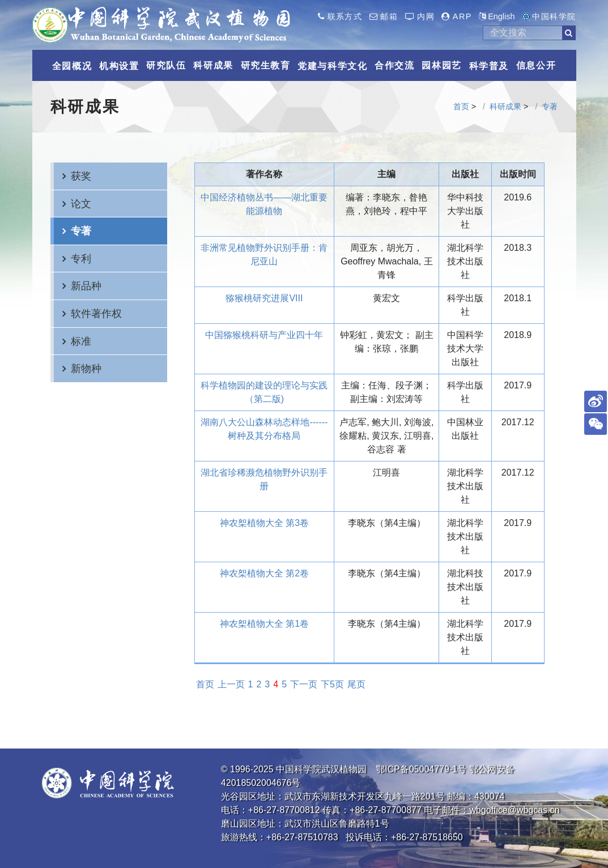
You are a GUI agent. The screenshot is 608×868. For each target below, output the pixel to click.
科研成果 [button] (213, 65)
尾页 (356, 684)
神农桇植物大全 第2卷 (264, 573)
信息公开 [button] (536, 65)
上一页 (231, 684)
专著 (550, 106)
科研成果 (505, 106)
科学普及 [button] (489, 66)
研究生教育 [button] (266, 65)
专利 (81, 258)
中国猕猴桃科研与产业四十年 (264, 335)
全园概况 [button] (72, 66)
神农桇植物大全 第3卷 (264, 523)
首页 (461, 106)
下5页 (332, 684)
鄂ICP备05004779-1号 (421, 769)
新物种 (86, 368)
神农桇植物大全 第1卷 (264, 624)
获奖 (81, 176)
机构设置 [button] (119, 66)
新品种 (86, 286)
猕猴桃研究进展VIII (264, 298)
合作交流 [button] (394, 65)
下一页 (304, 684)
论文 (81, 204)
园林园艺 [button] (441, 65)
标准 (81, 341)
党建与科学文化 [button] (332, 66)
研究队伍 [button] (166, 65)
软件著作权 (96, 313)
